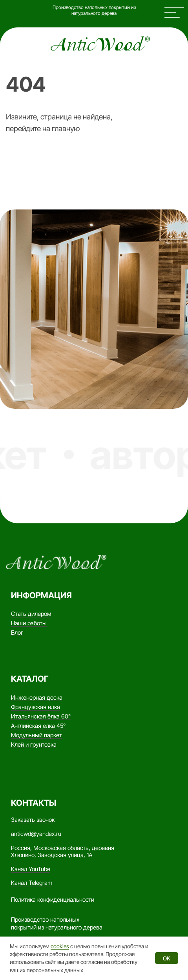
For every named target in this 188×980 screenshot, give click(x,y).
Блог (17, 633)
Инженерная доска (37, 698)
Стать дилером (31, 614)
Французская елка (36, 707)
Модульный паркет (37, 735)
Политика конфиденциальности (53, 900)
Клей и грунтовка (34, 745)
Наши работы (29, 623)
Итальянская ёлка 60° (41, 717)
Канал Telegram (32, 883)
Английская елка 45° (38, 726)
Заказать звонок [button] (33, 820)
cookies (60, 946)
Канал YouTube (31, 869)
